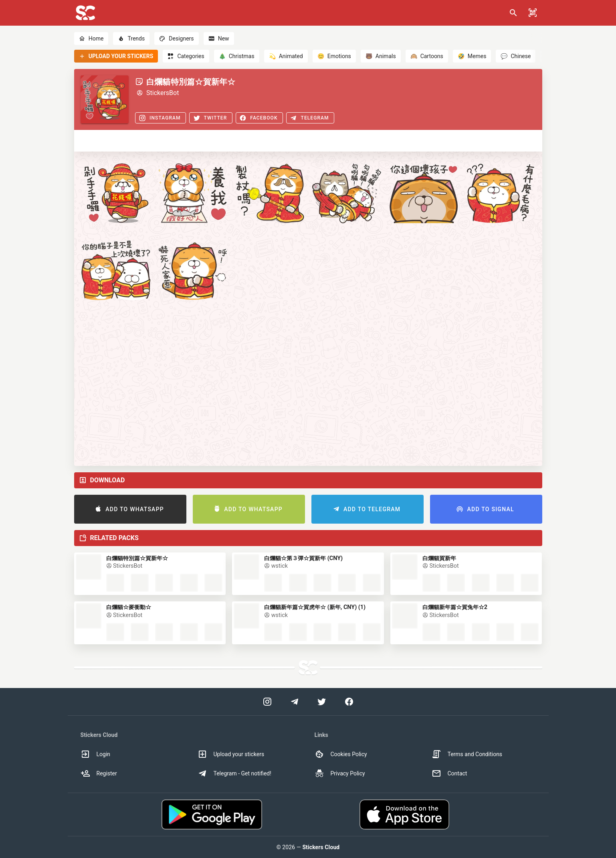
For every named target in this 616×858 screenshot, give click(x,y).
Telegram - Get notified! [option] (234, 773)
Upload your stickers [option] (231, 754)
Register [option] (99, 773)
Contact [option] (449, 773)
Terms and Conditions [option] (467, 754)
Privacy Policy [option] (340, 773)
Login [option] (96, 754)
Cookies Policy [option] (341, 754)
